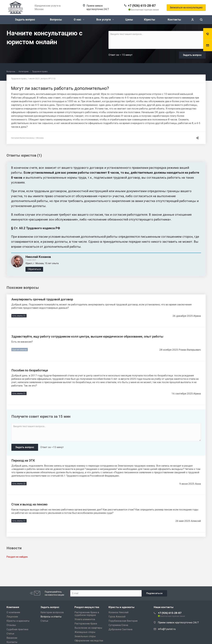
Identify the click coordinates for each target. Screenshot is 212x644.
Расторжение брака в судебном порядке (87, 614)
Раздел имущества (87, 607)
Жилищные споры (85, 632)
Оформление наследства (89, 641)
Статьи (10, 634)
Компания (13, 607)
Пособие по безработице (30, 370)
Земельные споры (85, 636)
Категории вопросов (52, 612)
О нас (79, 20)
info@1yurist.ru (167, 629)
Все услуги (105, 20)
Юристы (150, 20)
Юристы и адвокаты (18, 621)
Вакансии (12, 638)
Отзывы (11, 625)
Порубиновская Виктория (123, 621)
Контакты (174, 20)
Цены (129, 20)
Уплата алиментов (85, 619)
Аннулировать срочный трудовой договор (42, 299)
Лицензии (12, 617)
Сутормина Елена (118, 625)
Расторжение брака (86, 624)
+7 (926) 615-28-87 (142, 6)
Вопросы (56, 20)
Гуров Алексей (117, 617)
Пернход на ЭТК (23, 460)
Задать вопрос (25, 20)
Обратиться (34, 269)
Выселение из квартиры (88, 628)
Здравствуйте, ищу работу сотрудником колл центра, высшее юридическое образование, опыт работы (87, 336)
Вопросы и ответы (51, 617)
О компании (13, 612)
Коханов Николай (118, 612)
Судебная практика (17, 629)
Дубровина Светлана (120, 629)
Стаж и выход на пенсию (29, 504)
